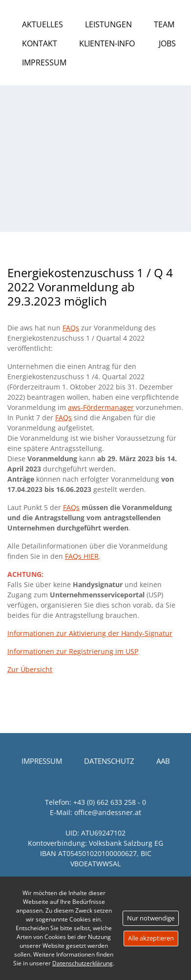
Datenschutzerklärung (83, 963)
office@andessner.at (108, 812)
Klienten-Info (107, 43)
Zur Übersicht (30, 669)
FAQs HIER (82, 556)
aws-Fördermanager (101, 407)
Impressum (44, 62)
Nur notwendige (151, 918)
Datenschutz (109, 761)
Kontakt (40, 43)
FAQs (71, 328)
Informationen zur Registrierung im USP (73, 651)
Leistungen (108, 24)
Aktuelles (42, 24)
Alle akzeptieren (151, 938)
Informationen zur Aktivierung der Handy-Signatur (90, 633)
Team (164, 24)
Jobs (167, 43)
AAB (163, 761)
